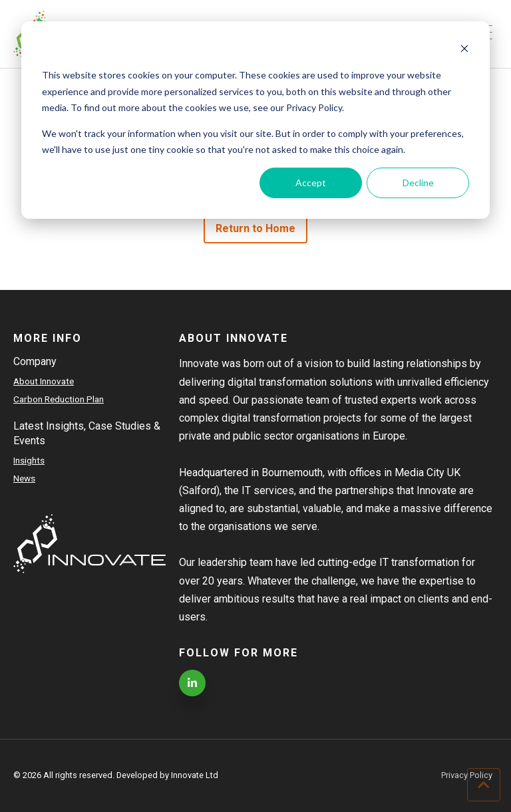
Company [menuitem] (35, 361)
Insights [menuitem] (29, 460)
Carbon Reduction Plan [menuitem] (59, 399)
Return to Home (256, 228)
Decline (418, 183)
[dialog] (255, 120)
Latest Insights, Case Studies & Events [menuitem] (87, 433)
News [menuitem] (24, 478)
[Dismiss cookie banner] (464, 50)
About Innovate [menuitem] (44, 381)
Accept (311, 183)
